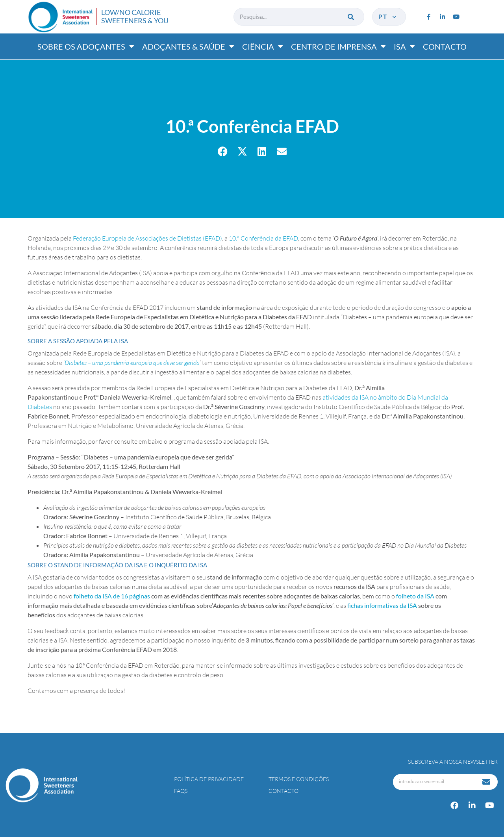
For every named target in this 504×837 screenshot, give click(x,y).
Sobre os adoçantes (86, 46)
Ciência (263, 46)
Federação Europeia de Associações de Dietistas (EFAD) (147, 238)
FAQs (181, 791)
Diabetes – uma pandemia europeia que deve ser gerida (132, 363)
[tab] (252, 341)
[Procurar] (351, 17)
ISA (404, 46)
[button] (223, 151)
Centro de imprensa (338, 46)
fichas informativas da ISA (382, 605)
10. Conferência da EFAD (263, 238)
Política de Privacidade (209, 779)
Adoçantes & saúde (188, 46)
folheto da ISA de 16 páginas (112, 596)
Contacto (445, 46)
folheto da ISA (415, 596)
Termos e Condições (299, 779)
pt (388, 17)
